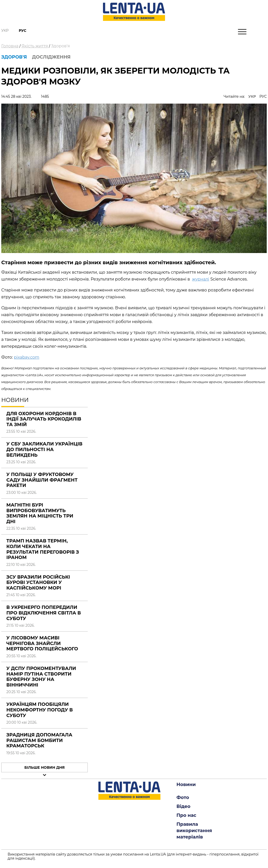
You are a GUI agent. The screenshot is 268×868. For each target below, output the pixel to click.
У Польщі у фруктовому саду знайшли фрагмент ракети (42, 480)
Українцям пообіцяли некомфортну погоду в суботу (40, 710)
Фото (183, 797)
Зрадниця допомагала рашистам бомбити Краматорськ (39, 740)
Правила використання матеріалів (194, 831)
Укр (5, 31)
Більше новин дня (45, 767)
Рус (23, 31)
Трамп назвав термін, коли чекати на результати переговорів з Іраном (43, 549)
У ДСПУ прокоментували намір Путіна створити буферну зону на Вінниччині (41, 677)
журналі (200, 279)
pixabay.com (26, 357)
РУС (263, 96)
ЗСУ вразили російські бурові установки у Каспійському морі (38, 583)
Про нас (186, 815)
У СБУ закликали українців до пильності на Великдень (44, 449)
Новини (186, 785)
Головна (10, 46)
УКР (252, 96)
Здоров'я (61, 46)
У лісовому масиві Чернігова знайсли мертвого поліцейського (42, 643)
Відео (183, 806)
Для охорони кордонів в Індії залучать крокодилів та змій (44, 419)
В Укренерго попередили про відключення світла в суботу (44, 613)
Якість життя (35, 46)
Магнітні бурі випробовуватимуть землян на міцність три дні (40, 513)
